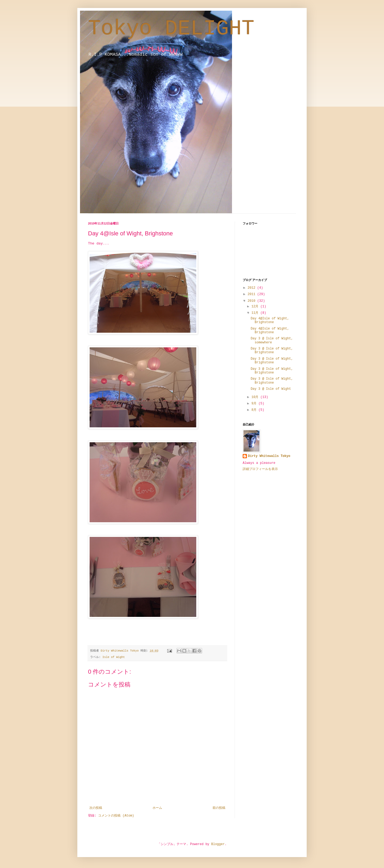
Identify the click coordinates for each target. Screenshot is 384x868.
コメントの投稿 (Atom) (116, 816)
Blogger (218, 844)
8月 (255, 410)
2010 (253, 301)
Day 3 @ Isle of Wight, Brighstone (272, 351)
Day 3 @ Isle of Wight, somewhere (272, 340)
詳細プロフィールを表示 (260, 469)
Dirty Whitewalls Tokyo (269, 456)
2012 (253, 288)
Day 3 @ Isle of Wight (271, 389)
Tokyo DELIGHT (171, 29)
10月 (256, 397)
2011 (253, 294)
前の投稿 (219, 808)
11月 (256, 313)
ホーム (157, 808)
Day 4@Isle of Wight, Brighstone (270, 320)
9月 (255, 404)
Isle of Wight (114, 657)
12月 (256, 307)
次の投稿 (96, 808)
